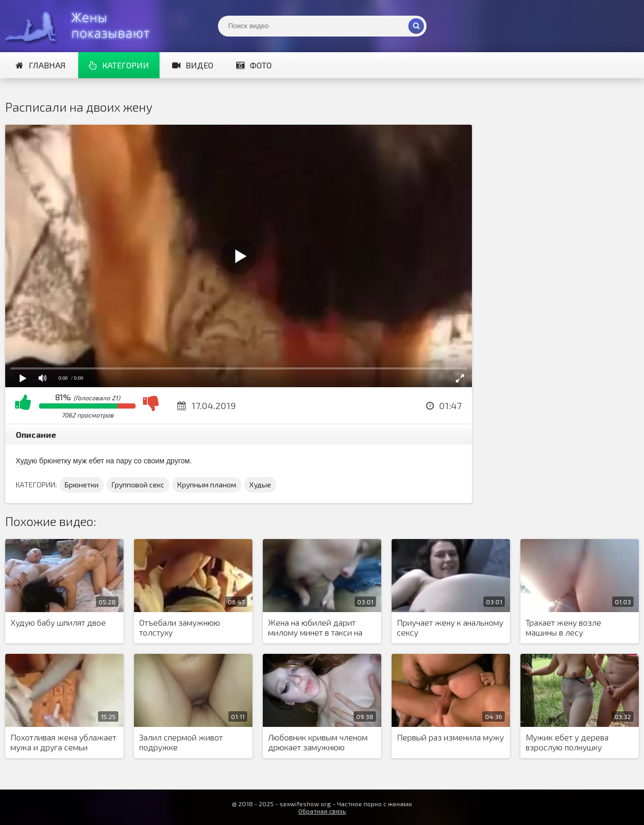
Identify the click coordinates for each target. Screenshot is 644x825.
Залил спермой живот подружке (181, 742)
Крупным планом (207, 485)
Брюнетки (82, 485)
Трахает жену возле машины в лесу (563, 627)
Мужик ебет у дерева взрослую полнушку (567, 742)
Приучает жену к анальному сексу (450, 627)
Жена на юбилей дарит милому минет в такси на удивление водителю (315, 628)
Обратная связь (322, 811)
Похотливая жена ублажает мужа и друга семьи (63, 742)
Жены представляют (83, 26)
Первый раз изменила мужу (450, 737)
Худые (260, 485)
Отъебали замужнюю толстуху (180, 627)
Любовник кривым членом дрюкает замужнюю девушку (318, 743)
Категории (119, 65)
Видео (193, 65)
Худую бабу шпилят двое (58, 622)
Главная (41, 65)
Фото (254, 65)
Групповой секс (138, 485)
